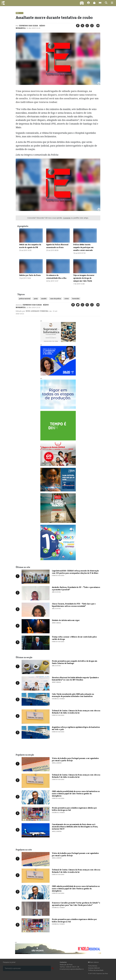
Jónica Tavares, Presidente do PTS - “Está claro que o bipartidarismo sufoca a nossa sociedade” (74, 605)
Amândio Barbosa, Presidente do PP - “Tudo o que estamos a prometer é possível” (76, 588)
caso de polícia (55, 299)
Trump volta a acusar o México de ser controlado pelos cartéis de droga (74, 638)
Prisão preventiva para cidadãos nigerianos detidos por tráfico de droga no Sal (74, 809)
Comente (67, 218)
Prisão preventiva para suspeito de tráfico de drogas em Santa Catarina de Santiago (75, 662)
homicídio (76, 299)
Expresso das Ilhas (28, 26)
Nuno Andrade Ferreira (37, 311)
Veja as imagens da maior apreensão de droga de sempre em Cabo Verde (84, 278)
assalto (44, 299)
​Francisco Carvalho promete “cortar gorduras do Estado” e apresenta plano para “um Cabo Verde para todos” (76, 904)
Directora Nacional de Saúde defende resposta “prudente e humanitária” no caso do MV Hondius (75, 679)
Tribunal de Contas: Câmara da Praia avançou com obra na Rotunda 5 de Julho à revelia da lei (76, 712)
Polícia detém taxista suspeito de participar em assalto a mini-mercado (83, 247)
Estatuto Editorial (94, 968)
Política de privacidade (96, 970)
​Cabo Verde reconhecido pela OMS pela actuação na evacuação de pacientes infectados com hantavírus (73, 695)
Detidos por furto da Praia (30, 275)
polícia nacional (25, 299)
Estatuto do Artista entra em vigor (66, 620)
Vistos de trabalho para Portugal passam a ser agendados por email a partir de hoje (75, 759)
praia (35, 299)
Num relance (93, 962)
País (17, 13)
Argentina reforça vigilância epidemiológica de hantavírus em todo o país (76, 728)
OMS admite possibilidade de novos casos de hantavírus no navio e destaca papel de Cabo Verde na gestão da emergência (76, 794)
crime (66, 299)
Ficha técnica (93, 966)
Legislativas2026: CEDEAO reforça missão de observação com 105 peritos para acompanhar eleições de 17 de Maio (75, 572)
